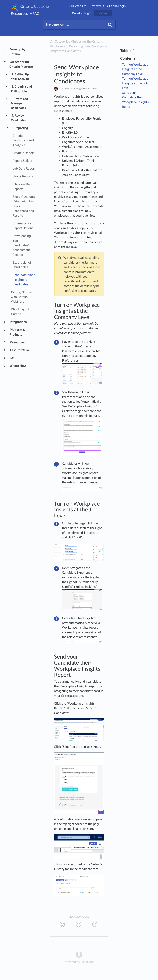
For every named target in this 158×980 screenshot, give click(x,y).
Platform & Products (17, 332)
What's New (18, 366)
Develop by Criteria (17, 52)
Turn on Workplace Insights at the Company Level (135, 69)
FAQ (12, 358)
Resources (17, 342)
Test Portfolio (19, 350)
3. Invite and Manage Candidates (20, 104)
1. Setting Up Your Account (20, 77)
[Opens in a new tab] (79, 954)
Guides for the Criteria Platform (21, 64)
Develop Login (82, 13)
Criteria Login (116, 6)
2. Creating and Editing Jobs (21, 89)
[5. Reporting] (74, 46)
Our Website (78, 6)
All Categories (60, 42)
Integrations (18, 322)
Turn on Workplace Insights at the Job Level (135, 83)
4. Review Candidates (19, 118)
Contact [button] (103, 13)
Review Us (97, 6)
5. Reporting (20, 128)
